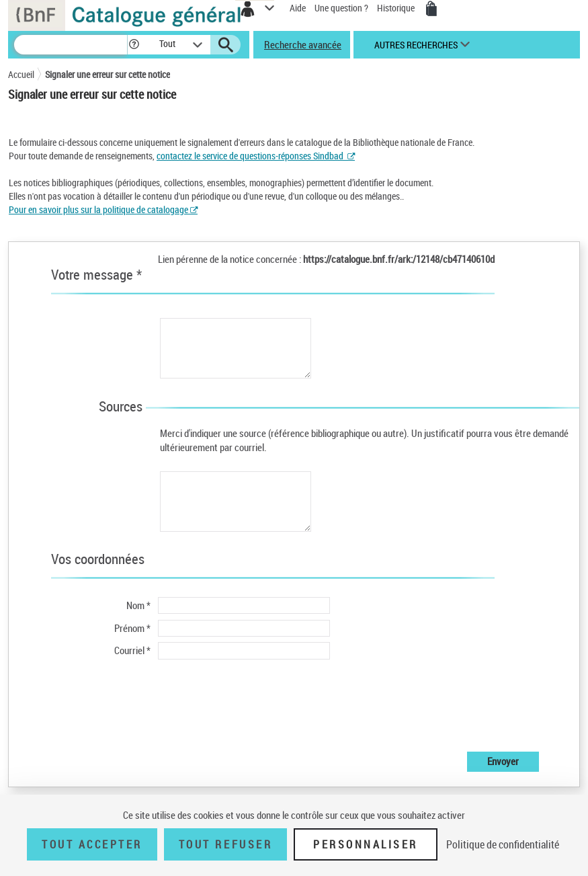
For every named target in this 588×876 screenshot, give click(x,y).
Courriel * (132, 650)
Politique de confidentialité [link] (503, 844)
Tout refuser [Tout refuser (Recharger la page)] (225, 844)
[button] (134, 45)
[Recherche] (71, 45)
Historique (397, 8)
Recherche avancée (303, 44)
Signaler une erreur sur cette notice (108, 74)
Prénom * (132, 628)
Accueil (21, 74)
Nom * (138, 605)
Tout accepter (92, 844)
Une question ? (341, 8)
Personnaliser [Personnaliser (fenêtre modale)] (366, 844)
